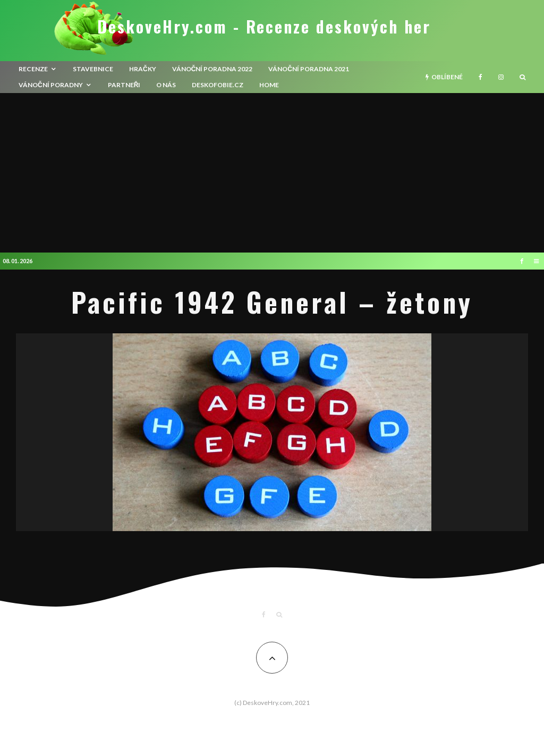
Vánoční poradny (51, 85)
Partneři (124, 85)
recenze (33, 69)
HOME (269, 85)
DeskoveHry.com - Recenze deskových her (264, 27)
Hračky (143, 69)
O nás (166, 85)
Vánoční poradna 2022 (212, 69)
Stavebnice (93, 69)
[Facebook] (481, 77)
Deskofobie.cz (218, 85)
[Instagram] (501, 77)
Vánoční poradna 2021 (309, 69)
